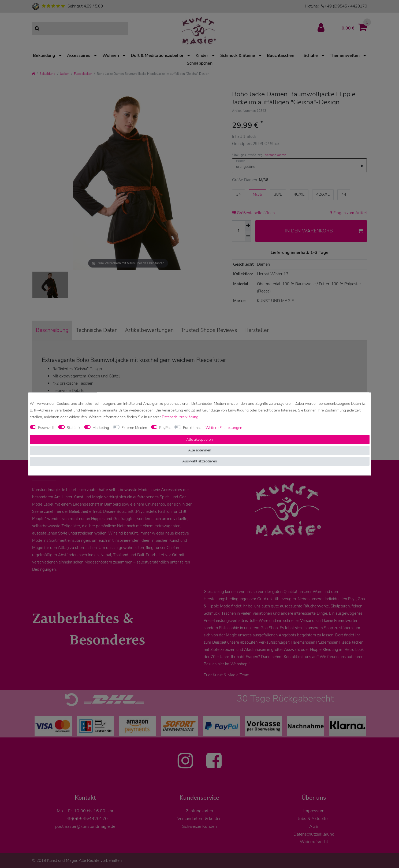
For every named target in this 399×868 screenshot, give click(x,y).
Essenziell (46, 428)
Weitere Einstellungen (224, 428)
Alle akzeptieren (199, 439)
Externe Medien (134, 428)
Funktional (192, 428)
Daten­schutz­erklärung (180, 417)
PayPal (165, 428)
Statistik (74, 428)
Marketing (101, 428)
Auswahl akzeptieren (200, 461)
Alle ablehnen (200, 450)
